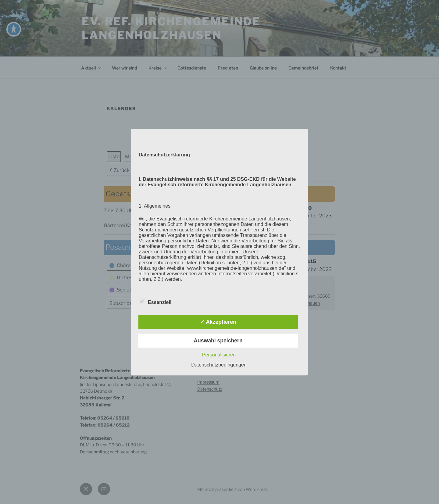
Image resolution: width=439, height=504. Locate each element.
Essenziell (155, 302)
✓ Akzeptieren (218, 322)
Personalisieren (219, 355)
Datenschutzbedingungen (219, 365)
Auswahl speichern (218, 341)
